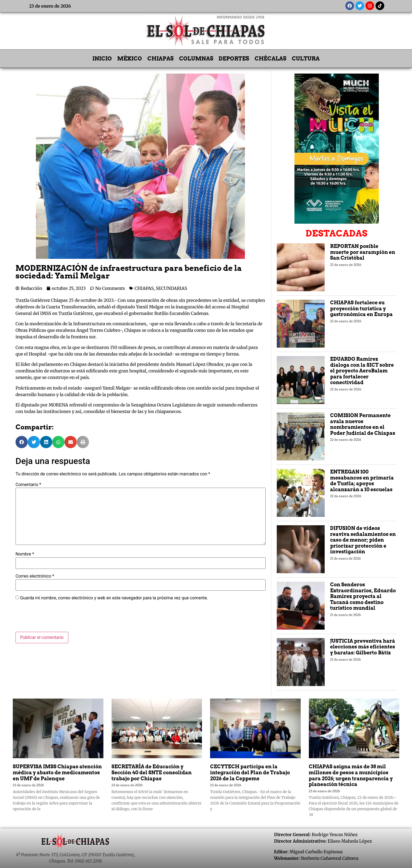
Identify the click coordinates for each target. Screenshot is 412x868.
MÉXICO (130, 59)
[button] (22, 442)
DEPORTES (234, 59)
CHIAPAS (161, 59)
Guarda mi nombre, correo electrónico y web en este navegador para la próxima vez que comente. (114, 598)
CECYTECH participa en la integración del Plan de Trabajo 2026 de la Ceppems (250, 772)
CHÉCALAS (270, 59)
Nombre (25, 554)
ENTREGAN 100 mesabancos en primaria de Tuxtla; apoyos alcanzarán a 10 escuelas (362, 481)
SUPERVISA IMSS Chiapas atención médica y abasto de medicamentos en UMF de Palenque (57, 772)
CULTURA (306, 59)
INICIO (102, 59)
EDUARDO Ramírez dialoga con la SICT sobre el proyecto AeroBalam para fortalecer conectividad (362, 371)
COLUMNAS (196, 59)
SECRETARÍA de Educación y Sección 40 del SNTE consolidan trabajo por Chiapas (152, 772)
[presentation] (57, 618)
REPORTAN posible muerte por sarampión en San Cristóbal (363, 252)
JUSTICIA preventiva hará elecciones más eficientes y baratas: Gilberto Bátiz (363, 647)
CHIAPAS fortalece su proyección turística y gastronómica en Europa (361, 308)
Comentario (28, 485)
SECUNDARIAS (172, 288)
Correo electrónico (35, 576)
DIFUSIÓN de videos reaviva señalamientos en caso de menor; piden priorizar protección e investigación (363, 540)
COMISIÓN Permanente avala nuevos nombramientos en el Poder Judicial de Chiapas (363, 424)
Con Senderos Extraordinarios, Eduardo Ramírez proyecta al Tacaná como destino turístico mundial (363, 596)
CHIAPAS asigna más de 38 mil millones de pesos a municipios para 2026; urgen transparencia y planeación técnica (351, 775)
